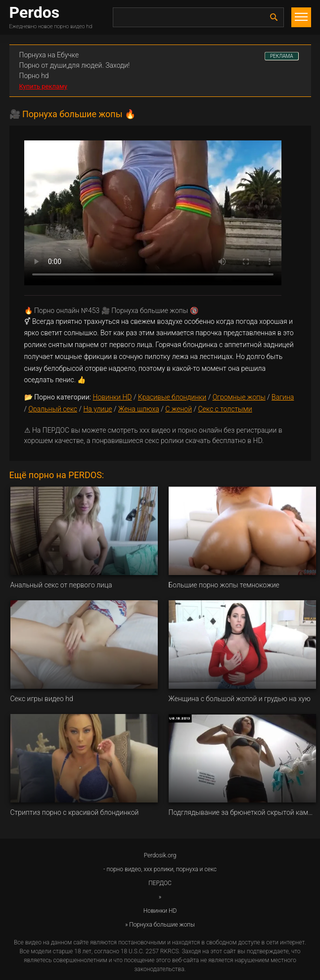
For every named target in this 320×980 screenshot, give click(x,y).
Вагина (283, 397)
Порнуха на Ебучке (49, 55)
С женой (179, 409)
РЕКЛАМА (282, 56)
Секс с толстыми (225, 409)
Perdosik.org (160, 855)
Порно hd (34, 76)
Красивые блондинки (172, 397)
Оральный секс (53, 409)
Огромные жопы (239, 397)
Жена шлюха (139, 409)
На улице (97, 409)
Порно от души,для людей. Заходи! (75, 65)
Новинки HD (113, 397)
